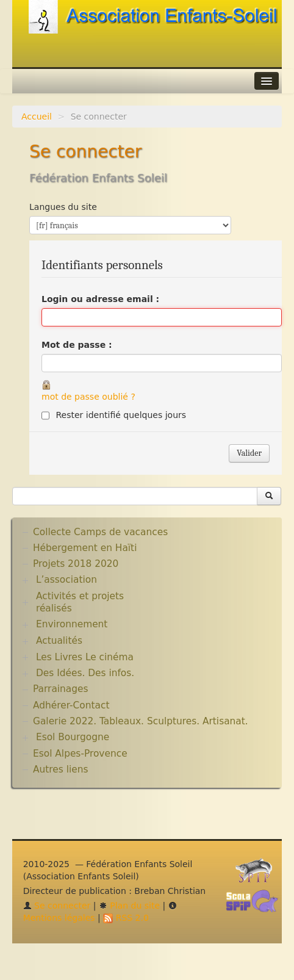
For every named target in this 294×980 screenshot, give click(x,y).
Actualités (59, 641)
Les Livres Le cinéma (85, 657)
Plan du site (129, 906)
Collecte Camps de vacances (100, 532)
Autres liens (60, 769)
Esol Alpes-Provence (80, 754)
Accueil (37, 117)
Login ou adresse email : (100, 299)
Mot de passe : (77, 345)
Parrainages (61, 689)
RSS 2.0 (126, 918)
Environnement (72, 624)
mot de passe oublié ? (88, 397)
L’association (66, 580)
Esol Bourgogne (73, 737)
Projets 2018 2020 (76, 564)
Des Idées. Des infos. (85, 673)
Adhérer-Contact (71, 705)
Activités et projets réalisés (80, 602)
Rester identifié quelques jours (121, 415)
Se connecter (57, 906)
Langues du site (63, 207)
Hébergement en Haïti (85, 548)
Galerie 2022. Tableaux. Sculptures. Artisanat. (141, 721)
